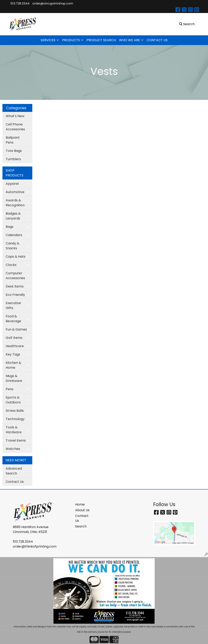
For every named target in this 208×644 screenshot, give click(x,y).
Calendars (14, 235)
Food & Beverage (13, 319)
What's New (15, 116)
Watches (13, 449)
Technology (15, 419)
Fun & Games (16, 329)
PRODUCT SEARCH (101, 40)
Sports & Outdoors (13, 400)
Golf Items (14, 338)
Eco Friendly (15, 295)
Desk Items (15, 286)
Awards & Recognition (15, 203)
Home (80, 504)
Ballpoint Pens (13, 140)
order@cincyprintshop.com (53, 3)
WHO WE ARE (129, 40)
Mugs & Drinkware (14, 378)
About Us (82, 510)
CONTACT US (157, 40)
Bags (10, 227)
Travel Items (16, 440)
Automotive (15, 192)
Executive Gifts (13, 305)
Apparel (12, 184)
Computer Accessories (15, 276)
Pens (10, 389)
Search (81, 526)
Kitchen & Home (13, 365)
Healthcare (15, 346)
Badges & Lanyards (13, 216)
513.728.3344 (20, 3)
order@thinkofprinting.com (35, 546)
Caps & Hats (16, 257)
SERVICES (48, 40)
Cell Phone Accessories (15, 127)
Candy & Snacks (12, 246)
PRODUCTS (71, 40)
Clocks (11, 265)
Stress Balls (15, 411)
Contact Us (15, 482)
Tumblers (13, 159)
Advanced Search (14, 471)
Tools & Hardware (14, 430)
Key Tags (13, 354)
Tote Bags (14, 151)
